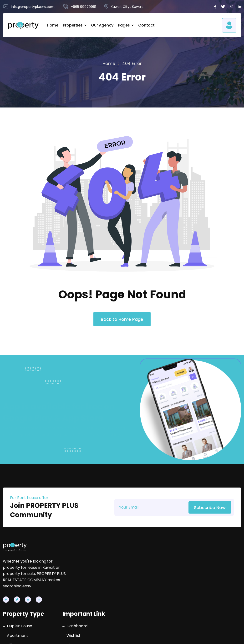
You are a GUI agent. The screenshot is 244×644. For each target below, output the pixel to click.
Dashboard (151, 558)
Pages (124, 25)
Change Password (157, 577)
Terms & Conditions (223, 636)
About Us (149, 587)
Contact (146, 25)
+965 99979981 (217, 558)
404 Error (132, 63)
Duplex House (99, 558)
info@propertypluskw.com (221, 572)
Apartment (97, 568)
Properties (73, 25)
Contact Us (151, 596)
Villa (90, 577)
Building (93, 587)
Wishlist (147, 568)
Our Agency (102, 25)
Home (52, 25)
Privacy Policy (177, 636)
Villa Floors (96, 596)
